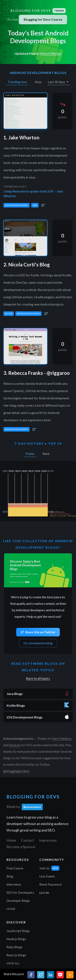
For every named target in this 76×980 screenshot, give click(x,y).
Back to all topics (38, 678)
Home (11, 840)
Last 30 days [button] (56, 82)
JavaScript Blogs (18, 931)
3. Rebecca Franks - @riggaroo (37, 373)
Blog (10, 876)
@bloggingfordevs (16, 771)
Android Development (17, 205)
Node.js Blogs (16, 939)
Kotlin (9, 314)
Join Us (44, 868)
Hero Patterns (62, 738)
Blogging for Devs (38, 11)
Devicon (15, 745)
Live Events (47, 876)
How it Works (51, 53)
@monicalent (32, 807)
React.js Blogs (16, 955)
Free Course (15, 868)
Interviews (14, 884)
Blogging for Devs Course (43, 19)
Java (35, 205)
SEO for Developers (20, 892)
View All (13, 963)
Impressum (48, 840)
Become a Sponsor (21, 847)
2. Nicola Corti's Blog (27, 265)
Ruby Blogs (14, 947)
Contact (28, 840)
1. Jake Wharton (21, 137)
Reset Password (50, 884)
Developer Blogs (18, 900)
